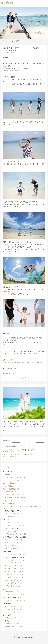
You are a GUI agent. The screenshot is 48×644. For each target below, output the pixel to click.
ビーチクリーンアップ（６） (14, 626)
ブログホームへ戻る (24, 378)
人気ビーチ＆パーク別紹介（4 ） (15, 497)
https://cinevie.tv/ (9, 373)
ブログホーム (6, 41)
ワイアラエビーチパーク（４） (14, 563)
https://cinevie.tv (9, 431)
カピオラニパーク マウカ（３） (15, 569)
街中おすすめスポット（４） (14, 492)
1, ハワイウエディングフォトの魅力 (15, 477)
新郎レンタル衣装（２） (12, 548)
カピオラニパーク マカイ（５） (15, 572)
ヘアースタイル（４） (11, 543)
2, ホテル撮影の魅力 (10, 483)
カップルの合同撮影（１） (13, 609)
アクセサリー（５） (11, 545)
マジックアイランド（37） (13, 566)
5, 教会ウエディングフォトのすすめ (15, 500)
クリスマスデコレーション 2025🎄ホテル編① (19, 455)
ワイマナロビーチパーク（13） (14, 560)
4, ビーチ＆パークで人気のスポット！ (16, 495)
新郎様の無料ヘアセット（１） (14, 592)
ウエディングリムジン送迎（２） (15, 595)
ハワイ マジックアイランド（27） (15, 534)
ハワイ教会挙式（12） (11, 522)
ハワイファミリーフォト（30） (14, 600)
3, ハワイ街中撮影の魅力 (11, 489)
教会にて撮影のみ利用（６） (14, 583)
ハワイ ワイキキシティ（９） (14, 574)
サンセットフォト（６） (12, 612)
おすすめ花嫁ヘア (10, 517)
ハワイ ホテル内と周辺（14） (14, 586)
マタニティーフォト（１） (13, 606)
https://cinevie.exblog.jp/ (13, 71)
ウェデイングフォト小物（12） (14, 554)
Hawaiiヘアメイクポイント (13, 514)
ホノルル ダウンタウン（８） (14, 577)
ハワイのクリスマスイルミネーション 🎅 (17, 445)
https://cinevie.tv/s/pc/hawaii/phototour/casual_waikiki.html (24, 362)
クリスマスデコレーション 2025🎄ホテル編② (19, 450)
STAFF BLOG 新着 (10, 474)
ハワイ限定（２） (10, 618)
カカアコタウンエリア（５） (14, 580)
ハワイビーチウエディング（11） (15, 525)
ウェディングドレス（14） (13, 540)
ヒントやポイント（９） (12, 480)
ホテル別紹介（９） (11, 486)
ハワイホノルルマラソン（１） (14, 624)
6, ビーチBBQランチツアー (12, 503)
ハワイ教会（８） (10, 531)
